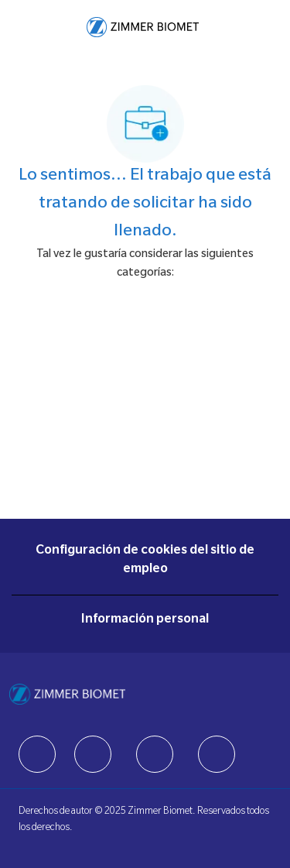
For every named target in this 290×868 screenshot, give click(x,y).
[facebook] (37, 754)
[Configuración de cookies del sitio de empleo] (145, 561)
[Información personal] (145, 620)
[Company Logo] (143, 28)
